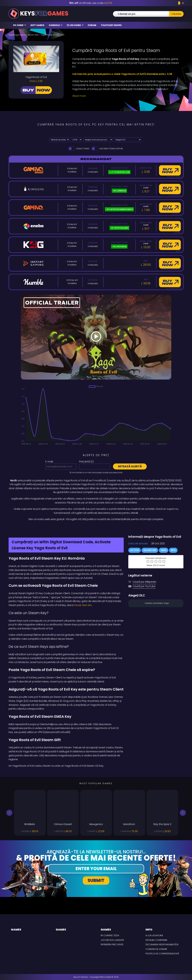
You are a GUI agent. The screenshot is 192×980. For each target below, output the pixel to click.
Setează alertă (130, 466)
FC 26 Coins (75, 25)
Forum (92, 25)
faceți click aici (83, 605)
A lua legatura (154, 935)
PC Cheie (20, 25)
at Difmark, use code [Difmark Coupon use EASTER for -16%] (91, 3)
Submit (96, 880)
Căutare (176, 14)
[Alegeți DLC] (128, 140)
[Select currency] (76, 140)
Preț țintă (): (87, 462)
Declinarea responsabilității (162, 944)
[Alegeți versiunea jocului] (98, 140)
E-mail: (49, 462)
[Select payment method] (59, 140)
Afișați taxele (79, 149)
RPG (173, 550)
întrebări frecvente (112, 944)
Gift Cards (37, 25)
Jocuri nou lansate (112, 940)
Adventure (150, 550)
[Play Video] (96, 337)
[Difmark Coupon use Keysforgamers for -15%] (96, 528)
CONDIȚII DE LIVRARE (156, 949)
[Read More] (126, 96)
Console (56, 25)
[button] (9, 813)
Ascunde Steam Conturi (107, 149)
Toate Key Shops (111, 25)
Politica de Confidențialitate (162, 953)
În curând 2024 (110, 935)
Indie (164, 550)
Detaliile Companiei (156, 940)
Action (135, 550)
